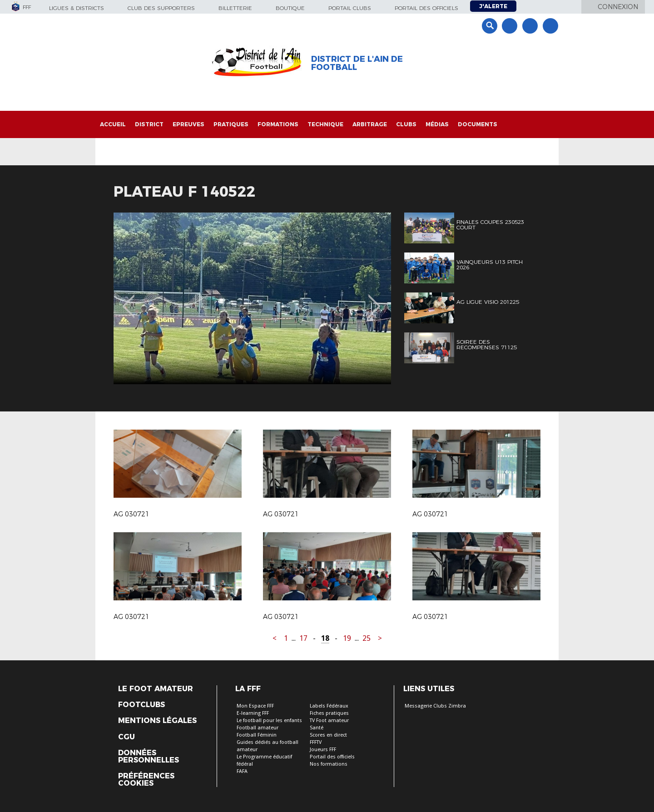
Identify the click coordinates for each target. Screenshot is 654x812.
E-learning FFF (253, 713)
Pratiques (231, 124)
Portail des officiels (426, 8)
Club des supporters (161, 8)
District (149, 124)
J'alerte (493, 6)
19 (347, 638)
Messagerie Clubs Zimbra (435, 706)
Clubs (406, 124)
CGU (126, 737)
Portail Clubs (350, 8)
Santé (317, 728)
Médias (437, 124)
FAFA (242, 771)
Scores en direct (328, 735)
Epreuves (188, 124)
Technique (325, 124)
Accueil (113, 124)
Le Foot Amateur (156, 689)
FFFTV (316, 742)
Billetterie (235, 8)
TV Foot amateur (329, 720)
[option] (252, 298)
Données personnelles (149, 757)
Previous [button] (129, 300)
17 (303, 638)
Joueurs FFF (323, 750)
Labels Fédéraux (329, 706)
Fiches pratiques (329, 713)
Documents (478, 124)
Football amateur (258, 728)
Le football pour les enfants (269, 720)
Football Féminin (257, 735)
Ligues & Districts (77, 8)
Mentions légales (157, 721)
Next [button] (374, 300)
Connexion (618, 7)
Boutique (290, 8)
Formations (278, 124)
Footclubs (141, 705)
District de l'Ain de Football (357, 63)
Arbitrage (370, 124)
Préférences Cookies (146, 780)
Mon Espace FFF (255, 706)
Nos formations (329, 764)
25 (367, 638)
